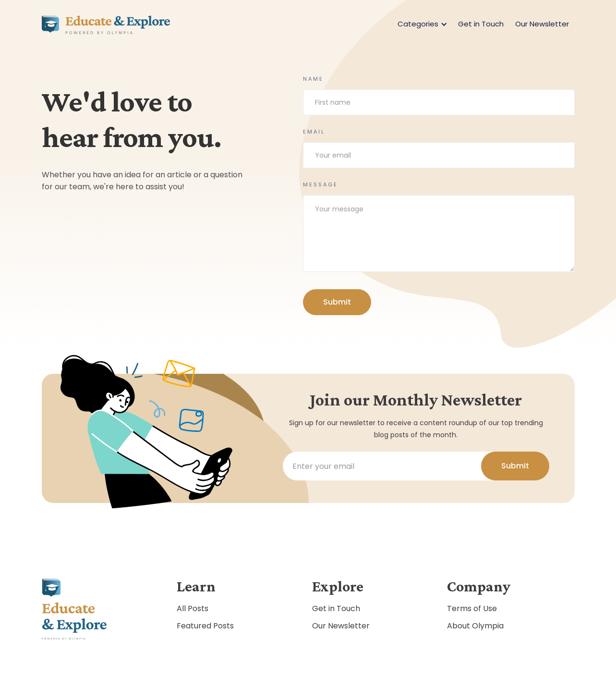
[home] (106, 24)
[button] (421, 24)
